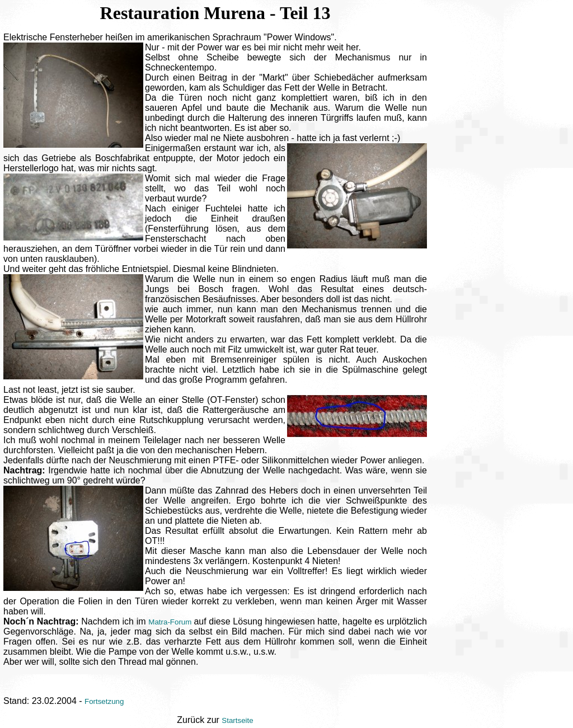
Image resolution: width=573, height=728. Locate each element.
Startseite (237, 720)
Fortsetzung (104, 701)
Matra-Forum (171, 622)
